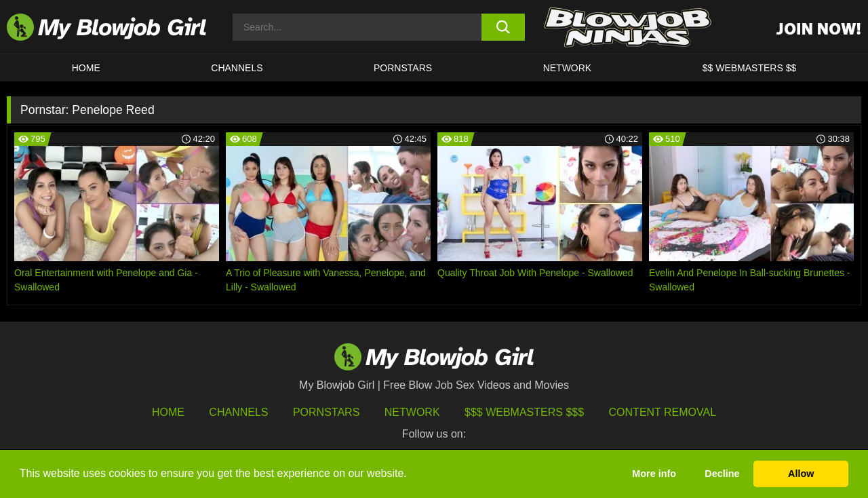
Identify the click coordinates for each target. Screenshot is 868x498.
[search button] (504, 27)
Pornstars (326, 412)
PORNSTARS (403, 68)
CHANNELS (237, 68)
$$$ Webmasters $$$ (524, 412)
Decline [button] (722, 474)
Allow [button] (801, 474)
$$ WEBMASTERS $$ (750, 68)
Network (568, 68)
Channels (238, 412)
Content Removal (663, 412)
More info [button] (654, 474)
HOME (86, 68)
